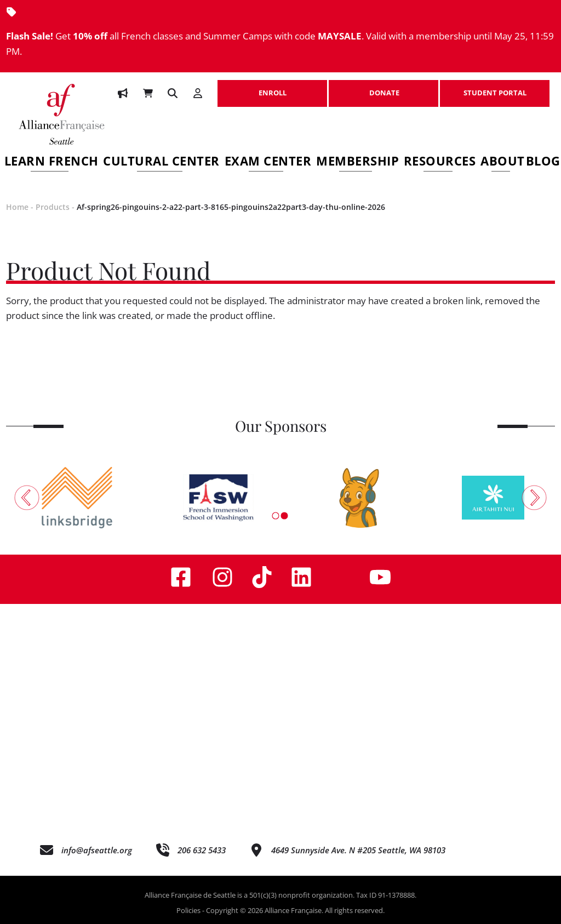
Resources (440, 162)
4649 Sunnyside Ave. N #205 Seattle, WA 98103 (358, 850)
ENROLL (272, 87)
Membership (357, 162)
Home (17, 207)
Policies (188, 910)
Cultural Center (161, 162)
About (503, 162)
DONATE (383, 87)
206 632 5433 (202, 850)
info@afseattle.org (97, 850)
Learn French (51, 162)
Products (53, 207)
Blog (543, 162)
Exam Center (268, 162)
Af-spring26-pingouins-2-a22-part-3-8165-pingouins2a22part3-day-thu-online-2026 (231, 207)
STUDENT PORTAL (495, 87)
